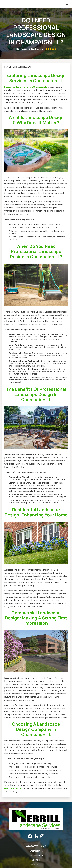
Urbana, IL (36, 864)
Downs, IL (36, 860)
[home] (2, 4)
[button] (67, 4)
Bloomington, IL (36, 855)
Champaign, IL (36, 851)
